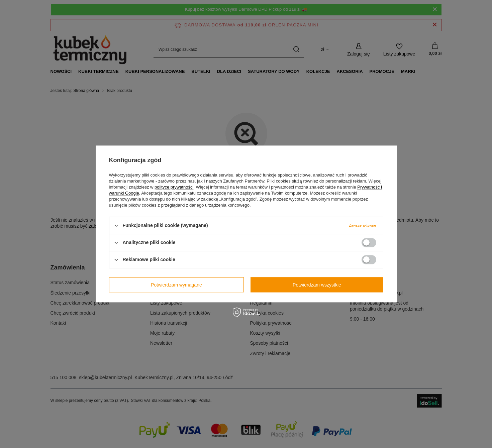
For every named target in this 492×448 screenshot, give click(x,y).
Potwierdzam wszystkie (317, 285)
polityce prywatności (174, 187)
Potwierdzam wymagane (176, 285)
